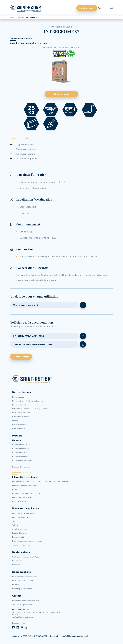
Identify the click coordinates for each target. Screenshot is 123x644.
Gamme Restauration (21, 444)
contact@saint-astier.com (23, 617)
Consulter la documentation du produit (29, 43)
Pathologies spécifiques (22, 589)
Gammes (17, 440)
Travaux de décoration (22, 545)
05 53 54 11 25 (18, 614)
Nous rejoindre (18, 428)
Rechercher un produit (22, 473)
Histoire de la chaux (21, 417)
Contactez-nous (87, 8)
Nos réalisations (21, 572)
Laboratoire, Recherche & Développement (30, 409)
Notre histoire (18, 397)
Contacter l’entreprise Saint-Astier (27, 601)
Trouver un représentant (22, 604)
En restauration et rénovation (25, 577)
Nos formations (21, 552)
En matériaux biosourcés (23, 581)
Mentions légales (76, 636)
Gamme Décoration (20, 456)
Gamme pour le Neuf (21, 452)
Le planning (17, 561)
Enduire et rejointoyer (21, 517)
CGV (86, 636)
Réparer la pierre (19, 533)
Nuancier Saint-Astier (21, 467)
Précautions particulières (23, 497)
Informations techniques (24, 477)
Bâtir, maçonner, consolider (24, 513)
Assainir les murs (20, 529)
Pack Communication (21, 413)
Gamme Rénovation (20, 448)
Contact (17, 596)
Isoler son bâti (18, 537)
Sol (14, 521)
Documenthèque (19, 501)
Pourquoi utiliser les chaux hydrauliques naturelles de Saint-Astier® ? (41, 481)
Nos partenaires (19, 424)
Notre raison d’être (20, 405)
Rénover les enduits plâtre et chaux (27, 541)
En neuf (15, 585)
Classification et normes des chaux (27, 485)
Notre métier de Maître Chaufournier (28, 401)
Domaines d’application (26, 508)
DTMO (15, 489)
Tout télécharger (21, 357)
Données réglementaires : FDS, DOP (27, 493)
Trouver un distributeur (21, 38)
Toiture (15, 525)
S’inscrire (16, 565)
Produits (21, 18)
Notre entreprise (22, 392)
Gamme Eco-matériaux (22, 460)
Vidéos (15, 421)
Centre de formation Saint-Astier (26, 557)
